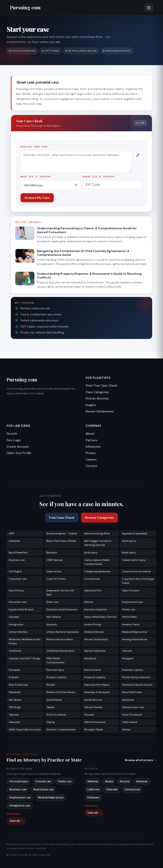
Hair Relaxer (54, 617)
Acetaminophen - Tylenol (62, 533)
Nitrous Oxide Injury (96, 639)
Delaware (93, 798)
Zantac (126, 729)
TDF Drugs (15, 707)
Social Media (54, 700)
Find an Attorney (97, 398)
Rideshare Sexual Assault (137, 685)
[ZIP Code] (112, 185)
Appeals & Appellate (135, 533)
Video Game (130, 722)
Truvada (89, 715)
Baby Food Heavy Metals (61, 541)
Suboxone (128, 700)
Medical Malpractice (134, 632)
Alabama (93, 781)
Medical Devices (94, 632)
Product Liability (56, 677)
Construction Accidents (136, 571)
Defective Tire (93, 591)
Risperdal (15, 692)
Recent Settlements (100, 411)
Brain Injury (129, 553)
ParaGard (90, 658)
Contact (92, 466)
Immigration (16, 624)
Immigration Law (20, 806)
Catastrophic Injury (134, 560)
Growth (12, 434)
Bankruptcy (129, 541)
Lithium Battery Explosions (63, 632)
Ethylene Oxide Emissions (62, 609)
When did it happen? (36, 177)
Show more (13, 814)
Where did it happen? (99, 177)
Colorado (112, 790)
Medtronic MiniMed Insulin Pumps (25, 641)
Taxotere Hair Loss (133, 707)
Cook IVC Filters (56, 579)
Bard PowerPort (18, 553)
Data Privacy (16, 591)
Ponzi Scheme (93, 670)
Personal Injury (55, 670)
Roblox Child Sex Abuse (61, 692)
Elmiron (89, 602)
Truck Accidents (56, 715)
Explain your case (34, 147)
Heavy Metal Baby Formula (100, 617)
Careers (91, 459)
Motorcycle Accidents (60, 639)
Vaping (51, 722)
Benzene (52, 553)
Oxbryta (127, 651)
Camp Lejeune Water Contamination (97, 562)
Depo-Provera (131, 591)
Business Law (17, 560)
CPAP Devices (55, 560)
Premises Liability (133, 670)
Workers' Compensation (61, 729)
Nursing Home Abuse (135, 639)
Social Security (93, 700)
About (90, 434)
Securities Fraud (132, 692)
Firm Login (14, 440)
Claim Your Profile (19, 453)
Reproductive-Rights (97, 685)
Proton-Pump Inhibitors (136, 677)
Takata (51, 707)
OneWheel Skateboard (60, 651)
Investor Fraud (131, 624)
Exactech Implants (96, 609)
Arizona (124, 781)
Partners (92, 440)
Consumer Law (18, 579)
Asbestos (14, 541)
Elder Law (52, 602)
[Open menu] (149, 8)
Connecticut (133, 790)
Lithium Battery (18, 632)
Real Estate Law (18, 685)
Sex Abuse (15, 700)
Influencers (93, 447)
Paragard (128, 658)
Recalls (51, 685)
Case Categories (97, 392)
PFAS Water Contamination (56, 660)
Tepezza (14, 715)
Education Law (18, 602)
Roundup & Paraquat (97, 692)
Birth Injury (91, 553)
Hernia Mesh (129, 617)
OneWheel (15, 651)
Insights (91, 405)
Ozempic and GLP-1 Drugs (24, 658)
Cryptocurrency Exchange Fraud (138, 581)
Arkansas (142, 781)
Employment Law (132, 602)
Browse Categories (99, 518)
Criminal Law (92, 579)
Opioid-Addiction (95, 651)
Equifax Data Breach (21, 609)
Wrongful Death (94, 729)
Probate (14, 677)
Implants (52, 624)
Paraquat (14, 670)
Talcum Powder (93, 707)
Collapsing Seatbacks (97, 571)
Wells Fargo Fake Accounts (25, 729)
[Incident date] (51, 185)
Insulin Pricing (93, 624)
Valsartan (14, 722)
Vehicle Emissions (95, 722)
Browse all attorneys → (141, 760)
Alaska (109, 781)
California (93, 790)
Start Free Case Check (101, 385)
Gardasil (14, 617)
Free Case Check (62, 518)
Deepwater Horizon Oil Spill (60, 593)
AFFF (11, 533)
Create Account (18, 447)
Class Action (54, 571)
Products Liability (95, 677)
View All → (16, 821)
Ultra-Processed (132, 715)
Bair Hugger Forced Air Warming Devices (98, 543)
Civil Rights (15, 571)
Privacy (91, 453)
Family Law (129, 609)
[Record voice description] (138, 155)
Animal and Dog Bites (97, 533)
